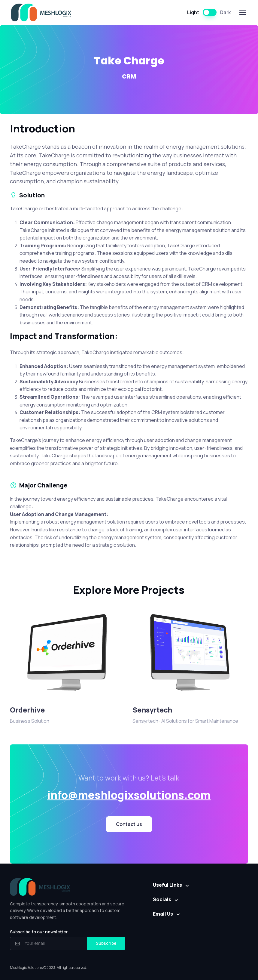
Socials (162, 899)
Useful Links (167, 885)
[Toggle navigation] (242, 12)
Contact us (129, 824)
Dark (225, 12)
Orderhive (27, 710)
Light (193, 12)
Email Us (163, 914)
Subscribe (106, 943)
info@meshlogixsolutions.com (129, 795)
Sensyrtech (152, 710)
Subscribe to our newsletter (39, 932)
